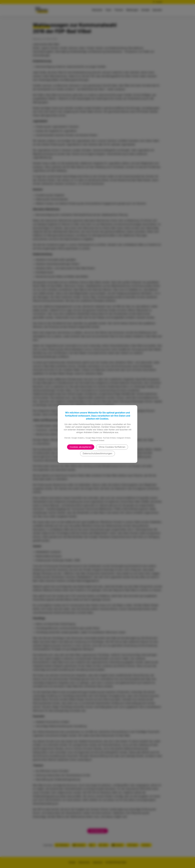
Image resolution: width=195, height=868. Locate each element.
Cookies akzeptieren (81, 447)
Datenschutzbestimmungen (97, 453)
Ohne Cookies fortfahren (112, 447)
